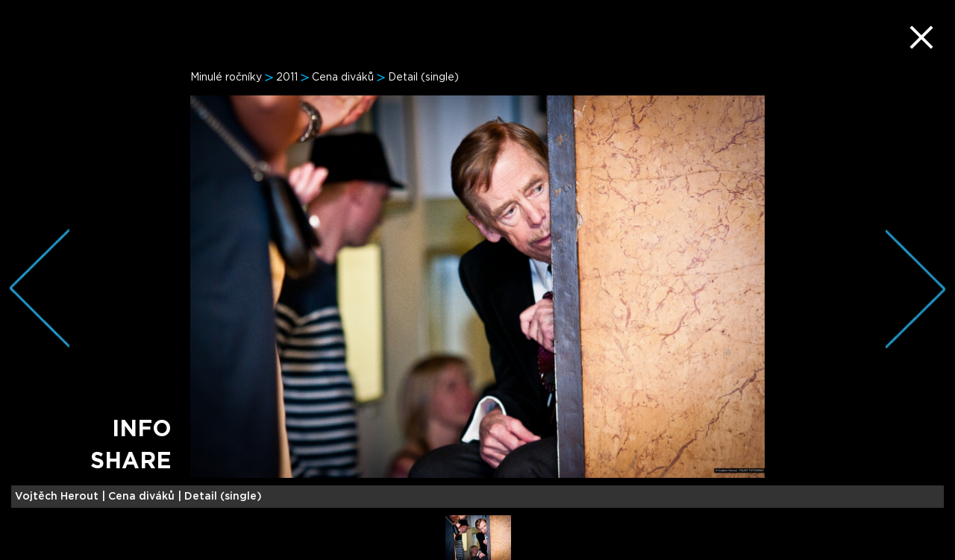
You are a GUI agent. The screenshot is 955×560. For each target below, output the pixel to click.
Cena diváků (343, 78)
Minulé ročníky (226, 78)
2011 (287, 78)
